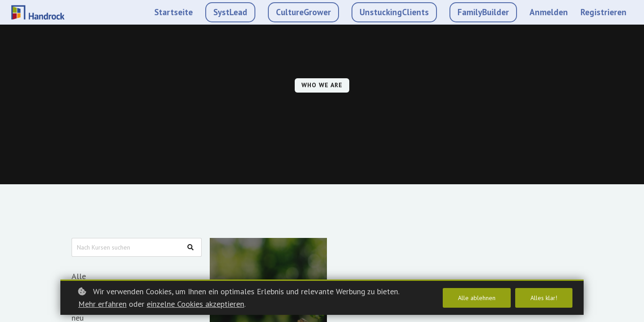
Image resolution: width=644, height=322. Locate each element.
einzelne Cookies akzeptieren (195, 304)
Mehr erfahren (102, 304)
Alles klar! (544, 298)
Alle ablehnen (477, 298)
